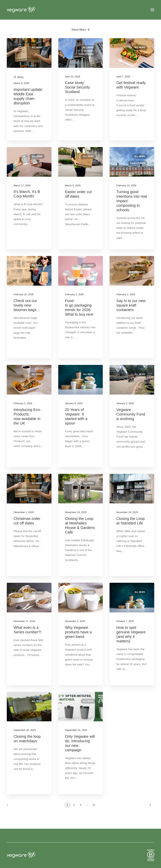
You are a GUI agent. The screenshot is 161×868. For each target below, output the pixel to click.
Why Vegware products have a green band (78, 632)
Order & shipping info (30, 490)
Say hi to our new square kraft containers (131, 305)
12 (94, 805)
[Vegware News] (28, 10)
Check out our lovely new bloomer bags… (27, 305)
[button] (152, 10)
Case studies (86, 54)
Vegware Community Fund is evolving (131, 414)
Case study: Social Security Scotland (77, 87)
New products (137, 272)
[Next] (149, 806)
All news (37, 47)
